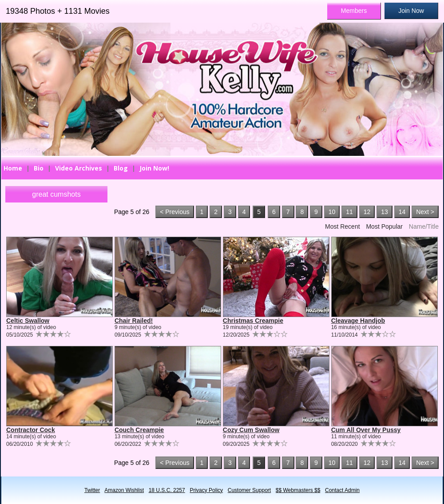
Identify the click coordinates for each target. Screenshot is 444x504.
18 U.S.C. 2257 (167, 490)
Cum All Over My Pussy (366, 430)
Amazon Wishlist (124, 490)
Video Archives (79, 168)
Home (13, 168)
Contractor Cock (31, 430)
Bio (39, 168)
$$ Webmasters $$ (298, 490)
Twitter (92, 490)
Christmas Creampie (253, 321)
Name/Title (424, 226)
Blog (121, 168)
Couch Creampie (139, 430)
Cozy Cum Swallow (251, 430)
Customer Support (249, 490)
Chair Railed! (134, 321)
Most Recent (343, 226)
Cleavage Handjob (358, 321)
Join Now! (154, 168)
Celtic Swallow (28, 321)
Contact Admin (342, 490)
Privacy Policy (206, 490)
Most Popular (384, 226)
